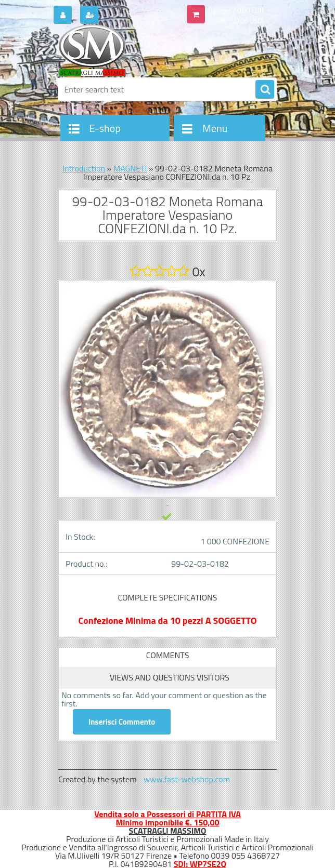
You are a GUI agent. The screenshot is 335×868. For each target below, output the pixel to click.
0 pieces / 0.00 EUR (236, 10)
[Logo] (130, 50)
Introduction (84, 168)
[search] (265, 90)
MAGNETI (130, 168)
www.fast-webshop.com (187, 779)
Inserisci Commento (122, 722)
